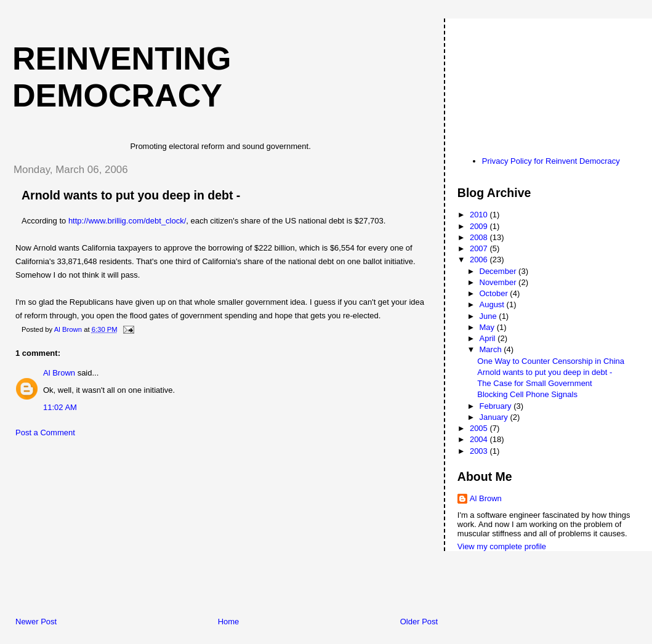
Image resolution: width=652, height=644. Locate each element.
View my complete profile (502, 546)
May (488, 327)
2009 (480, 226)
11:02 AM (60, 407)
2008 (480, 237)
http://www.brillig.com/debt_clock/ (127, 221)
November (499, 282)
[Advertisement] (95, 530)
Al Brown (59, 373)
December (499, 271)
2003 (480, 451)
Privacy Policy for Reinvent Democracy (551, 161)
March (492, 349)
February (497, 406)
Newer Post (36, 622)
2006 (480, 260)
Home (229, 622)
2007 (480, 248)
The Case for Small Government (534, 383)
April (489, 338)
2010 (480, 215)
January (495, 417)
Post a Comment (45, 433)
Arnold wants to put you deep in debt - (545, 372)
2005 (480, 428)
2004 (480, 439)
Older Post (419, 622)
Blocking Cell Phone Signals (527, 394)
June (489, 316)
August (493, 304)
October (495, 293)
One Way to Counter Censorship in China (551, 361)
